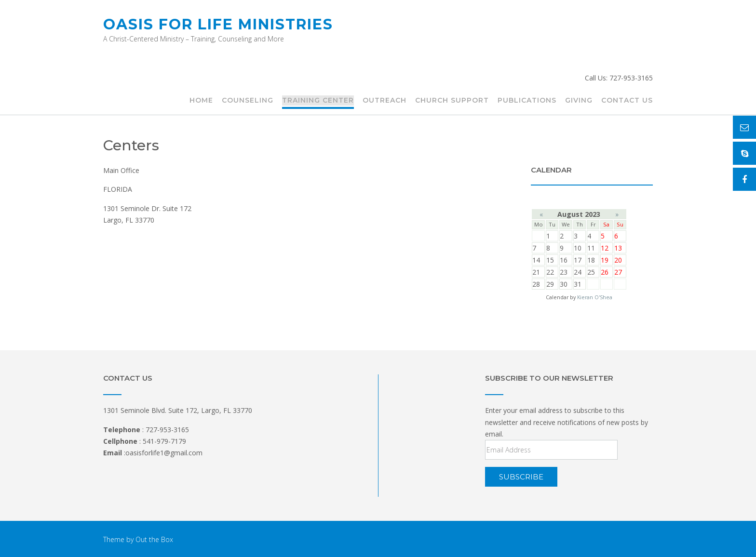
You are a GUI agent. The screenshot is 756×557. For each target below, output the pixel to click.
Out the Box (154, 539)
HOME (201, 101)
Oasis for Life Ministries (218, 24)
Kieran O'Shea (595, 297)
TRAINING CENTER (318, 101)
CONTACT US (627, 101)
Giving (579, 101)
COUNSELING (248, 101)
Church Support (452, 101)
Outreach (385, 101)
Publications (527, 101)
